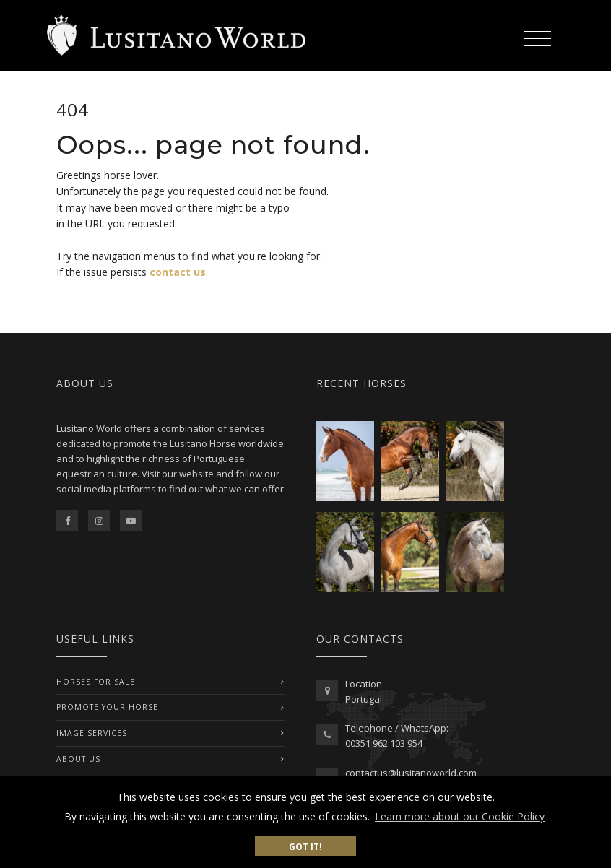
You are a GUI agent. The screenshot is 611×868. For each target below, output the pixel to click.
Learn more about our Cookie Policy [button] (460, 816)
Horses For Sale (96, 682)
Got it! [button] (305, 846)
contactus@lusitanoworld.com (411, 773)
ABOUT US (78, 759)
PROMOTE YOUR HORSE (107, 707)
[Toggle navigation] (537, 36)
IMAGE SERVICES (92, 733)
